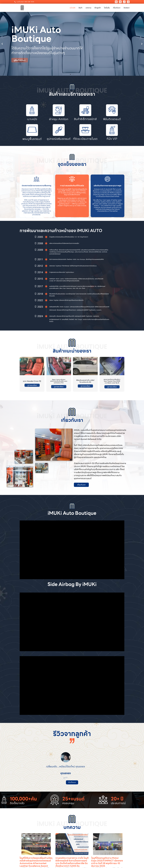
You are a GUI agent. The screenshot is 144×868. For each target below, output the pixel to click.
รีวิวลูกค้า (98, 8)
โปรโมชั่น (107, 8)
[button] (2, 44)
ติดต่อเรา (127, 8)
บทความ (88, 8)
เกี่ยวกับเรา (117, 8)
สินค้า (80, 8)
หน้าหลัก (73, 8)
